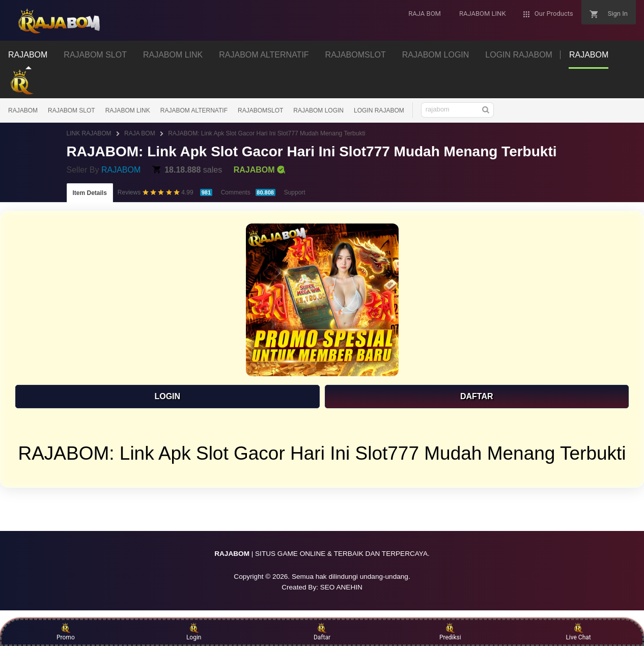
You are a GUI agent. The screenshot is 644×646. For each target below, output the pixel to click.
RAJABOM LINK (128, 110)
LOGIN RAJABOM (379, 110)
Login (194, 632)
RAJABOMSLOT (260, 110)
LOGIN (167, 396)
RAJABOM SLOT (72, 110)
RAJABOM (23, 110)
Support (295, 192)
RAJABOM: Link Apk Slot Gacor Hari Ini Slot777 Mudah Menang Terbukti (267, 133)
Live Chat (578, 632)
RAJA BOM (140, 133)
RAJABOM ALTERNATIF (194, 110)
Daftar (322, 632)
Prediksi (450, 632)
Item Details (90, 193)
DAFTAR (477, 396)
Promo (66, 632)
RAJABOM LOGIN (318, 110)
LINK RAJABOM (89, 133)
